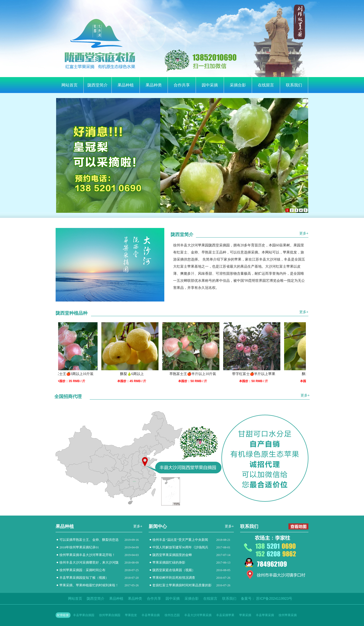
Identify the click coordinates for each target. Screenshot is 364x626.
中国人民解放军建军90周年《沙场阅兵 (180, 547)
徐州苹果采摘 (288, 615)
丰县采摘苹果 (225, 615)
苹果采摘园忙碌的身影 (169, 562)
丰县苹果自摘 (151, 615)
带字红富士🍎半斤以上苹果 (258, 374)
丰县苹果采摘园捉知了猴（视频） (84, 578)
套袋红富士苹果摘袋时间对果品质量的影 (182, 585)
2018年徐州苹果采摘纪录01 (79, 547)
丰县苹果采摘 (265, 615)
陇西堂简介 (98, 85)
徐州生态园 (172, 615)
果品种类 (154, 85)
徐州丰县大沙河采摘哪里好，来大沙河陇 (89, 562)
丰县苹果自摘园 (84, 615)
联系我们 (294, 85)
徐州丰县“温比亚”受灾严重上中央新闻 (180, 540)
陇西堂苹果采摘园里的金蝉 (172, 555)
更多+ (304, 233)
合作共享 (182, 85)
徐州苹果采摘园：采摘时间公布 (82, 570)
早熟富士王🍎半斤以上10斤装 (197, 374)
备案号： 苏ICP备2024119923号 (267, 598)
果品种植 (126, 85)
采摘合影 (238, 85)
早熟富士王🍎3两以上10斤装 (75, 374)
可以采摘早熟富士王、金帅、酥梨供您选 (89, 540)
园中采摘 (210, 85)
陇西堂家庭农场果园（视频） (174, 570)
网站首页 (70, 85)
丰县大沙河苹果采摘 (198, 615)
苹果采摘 (245, 615)
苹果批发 (131, 615)
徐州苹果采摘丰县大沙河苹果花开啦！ (87, 555)
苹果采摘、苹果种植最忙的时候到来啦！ (89, 585)
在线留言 (266, 85)
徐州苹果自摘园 (110, 615)
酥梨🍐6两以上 (136, 374)
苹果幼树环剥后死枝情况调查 (174, 578)
